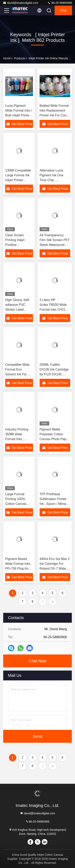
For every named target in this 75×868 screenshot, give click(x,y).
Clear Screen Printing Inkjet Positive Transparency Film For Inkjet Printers (18, 245)
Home (7, 58)
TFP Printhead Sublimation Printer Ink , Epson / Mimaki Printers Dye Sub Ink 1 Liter (54, 504)
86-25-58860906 (60, 3)
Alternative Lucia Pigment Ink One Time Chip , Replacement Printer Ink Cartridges (54, 180)
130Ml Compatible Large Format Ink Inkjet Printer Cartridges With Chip (18, 180)
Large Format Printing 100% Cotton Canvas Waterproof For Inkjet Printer (16, 504)
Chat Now (38, 661)
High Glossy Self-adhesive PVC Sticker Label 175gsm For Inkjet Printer (18, 310)
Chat (63, 10)
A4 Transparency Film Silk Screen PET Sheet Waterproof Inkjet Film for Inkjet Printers (55, 245)
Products (20, 58)
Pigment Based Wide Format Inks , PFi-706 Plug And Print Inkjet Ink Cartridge (19, 569)
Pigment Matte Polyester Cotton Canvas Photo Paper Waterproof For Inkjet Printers (55, 439)
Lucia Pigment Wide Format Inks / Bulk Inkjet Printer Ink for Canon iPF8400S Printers (19, 115)
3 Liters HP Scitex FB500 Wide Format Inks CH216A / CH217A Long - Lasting (54, 310)
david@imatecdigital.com (21, 3)
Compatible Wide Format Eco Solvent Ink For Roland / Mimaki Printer (17, 374)
